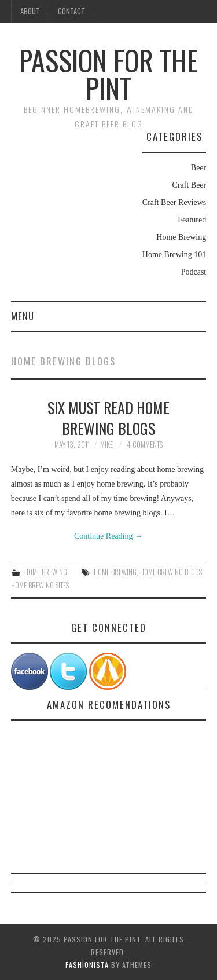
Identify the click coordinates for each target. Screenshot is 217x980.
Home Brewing (181, 237)
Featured (192, 220)
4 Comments (145, 445)
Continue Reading (108, 536)
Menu (23, 316)
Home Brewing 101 (174, 255)
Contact (71, 11)
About (30, 11)
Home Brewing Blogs (171, 572)
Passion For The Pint (108, 74)
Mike (106, 445)
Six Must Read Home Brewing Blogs (108, 418)
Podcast (194, 272)
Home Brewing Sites (40, 585)
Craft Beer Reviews (174, 202)
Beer (198, 168)
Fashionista (87, 965)
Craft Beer (190, 185)
